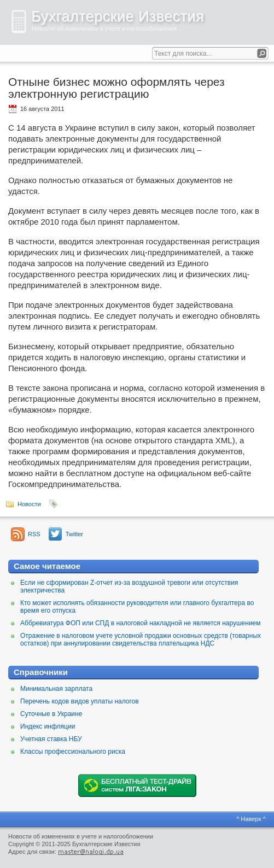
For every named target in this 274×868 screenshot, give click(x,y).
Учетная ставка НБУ (51, 739)
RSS (34, 534)
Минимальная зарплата (56, 689)
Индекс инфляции (48, 726)
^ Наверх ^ (251, 819)
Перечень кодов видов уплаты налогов (80, 701)
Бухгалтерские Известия (118, 16)
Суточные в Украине (51, 714)
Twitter (74, 534)
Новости (29, 504)
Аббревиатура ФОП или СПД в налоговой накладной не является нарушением (141, 623)
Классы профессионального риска (73, 752)
